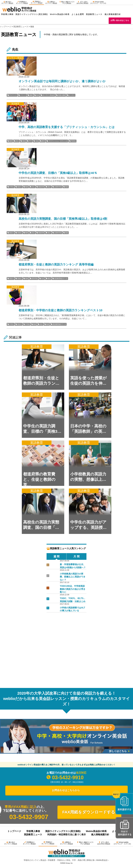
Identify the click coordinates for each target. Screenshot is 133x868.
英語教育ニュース (94, 14)
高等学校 (35, 278)
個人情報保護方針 (113, 14)
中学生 (12, 187)
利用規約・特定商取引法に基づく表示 (67, 835)
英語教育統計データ (61, 278)
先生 (38, 95)
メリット (23, 95)
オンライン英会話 (49, 95)
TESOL (73, 141)
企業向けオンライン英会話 (51, 2)
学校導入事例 (7, 14)
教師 (11, 141)
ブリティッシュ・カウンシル (58, 141)
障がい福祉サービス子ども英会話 (67, 2)
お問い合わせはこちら (120, 20)
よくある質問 (78, 14)
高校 (37, 141)
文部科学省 (58, 187)
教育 (43, 141)
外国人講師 (62, 95)
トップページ (14, 831)
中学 (30, 141)
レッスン (72, 95)
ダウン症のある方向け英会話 (82, 2)
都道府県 (41, 187)
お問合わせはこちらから (66, 790)
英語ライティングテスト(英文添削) (32, 14)
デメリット (13, 95)
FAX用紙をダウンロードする (89, 812)
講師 (31, 95)
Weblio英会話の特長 (60, 14)
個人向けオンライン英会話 (7, 2)
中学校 (27, 324)
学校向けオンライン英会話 (37, 2)
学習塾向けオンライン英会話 (22, 2)
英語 (24, 141)
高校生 (19, 233)
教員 (49, 278)
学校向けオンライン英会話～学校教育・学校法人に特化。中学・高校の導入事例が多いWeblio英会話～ (67, 860)
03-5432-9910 (68, 778)
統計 (49, 187)
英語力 (19, 187)
